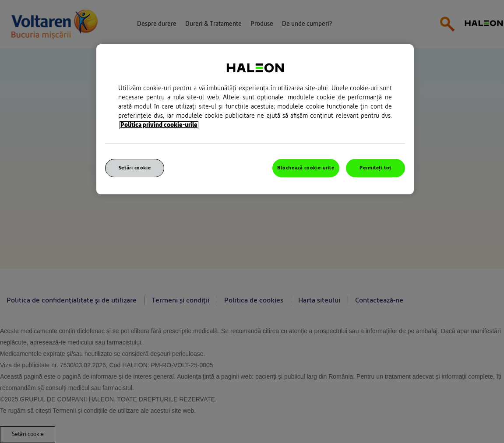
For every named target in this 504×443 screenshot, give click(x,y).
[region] (255, 119)
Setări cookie (135, 168)
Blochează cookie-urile (306, 168)
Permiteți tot (375, 168)
